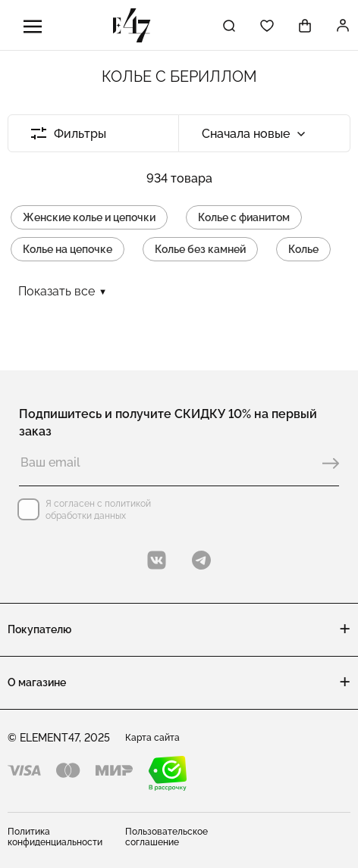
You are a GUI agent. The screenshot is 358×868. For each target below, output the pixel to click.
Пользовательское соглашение (166, 837)
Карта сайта (152, 738)
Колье (303, 249)
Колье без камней (200, 249)
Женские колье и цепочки (89, 217)
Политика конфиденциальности (55, 837)
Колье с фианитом (244, 217)
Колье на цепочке (68, 249)
